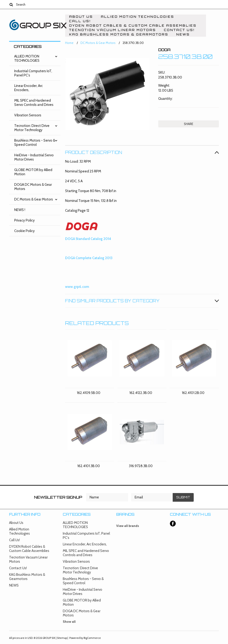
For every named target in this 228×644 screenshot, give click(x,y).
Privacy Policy (25, 220)
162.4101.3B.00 (89, 466)
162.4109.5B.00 (89, 393)
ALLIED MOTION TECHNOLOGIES (27, 58)
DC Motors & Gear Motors (34, 199)
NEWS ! (20, 210)
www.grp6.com (77, 287)
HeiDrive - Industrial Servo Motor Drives (34, 157)
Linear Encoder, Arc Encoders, (28, 88)
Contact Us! (179, 30)
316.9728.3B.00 (141, 466)
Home (69, 43)
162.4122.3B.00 (141, 393)
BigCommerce (92, 638)
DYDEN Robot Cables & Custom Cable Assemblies (133, 26)
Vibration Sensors (28, 115)
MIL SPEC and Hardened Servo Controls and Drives (34, 103)
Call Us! (80, 21)
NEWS (183, 34)
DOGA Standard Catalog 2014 (88, 239)
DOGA (164, 50)
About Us (81, 17)
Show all (69, 622)
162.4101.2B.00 (193, 393)
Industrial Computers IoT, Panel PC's (33, 73)
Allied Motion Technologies (137, 17)
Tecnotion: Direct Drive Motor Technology (32, 128)
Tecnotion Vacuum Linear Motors (112, 30)
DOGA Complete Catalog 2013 (89, 258)
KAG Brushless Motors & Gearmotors (119, 34)
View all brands (128, 526)
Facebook (173, 524)
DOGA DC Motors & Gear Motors (33, 187)
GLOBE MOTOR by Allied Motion (33, 172)
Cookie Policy (25, 231)
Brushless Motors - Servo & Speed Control (35, 143)
